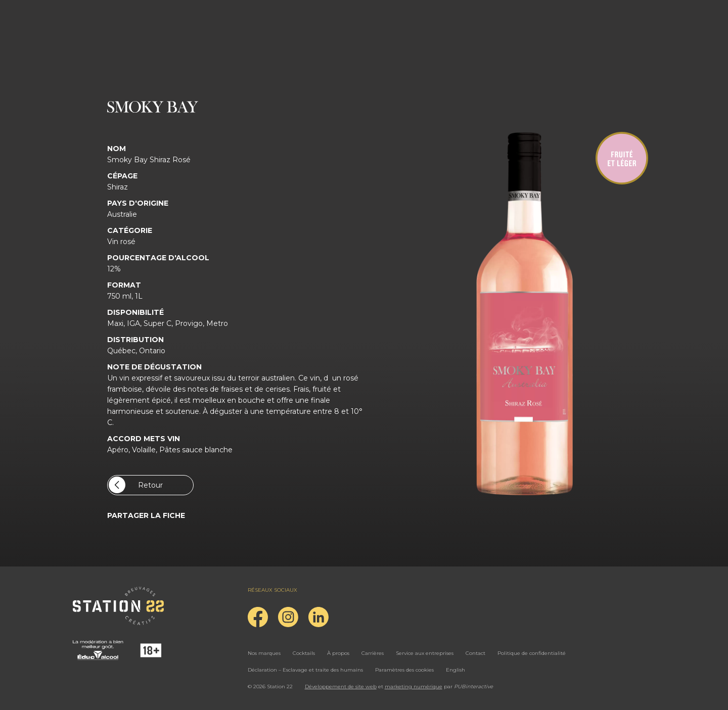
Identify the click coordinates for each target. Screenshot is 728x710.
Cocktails (304, 653)
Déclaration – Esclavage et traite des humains (305, 670)
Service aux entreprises (425, 653)
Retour (136, 485)
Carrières (373, 653)
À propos (338, 653)
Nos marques (264, 653)
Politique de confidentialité (532, 653)
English (456, 670)
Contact (475, 653)
